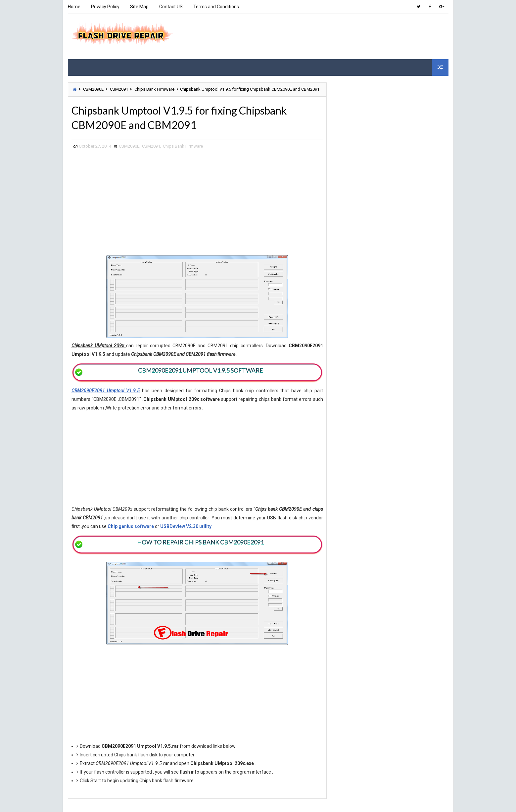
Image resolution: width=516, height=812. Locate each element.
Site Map (139, 7)
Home (74, 7)
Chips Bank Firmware (154, 89)
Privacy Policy (105, 7)
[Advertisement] (327, 36)
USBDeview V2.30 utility (186, 526)
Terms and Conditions (216, 7)
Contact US (171, 7)
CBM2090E (93, 89)
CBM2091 (119, 89)
